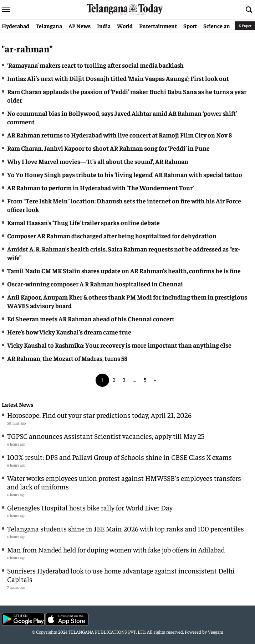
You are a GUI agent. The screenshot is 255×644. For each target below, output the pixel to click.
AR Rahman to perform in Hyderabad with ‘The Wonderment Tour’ (100, 188)
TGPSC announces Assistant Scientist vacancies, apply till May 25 (106, 436)
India (104, 26)
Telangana (49, 26)
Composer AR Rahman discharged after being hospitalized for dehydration (112, 236)
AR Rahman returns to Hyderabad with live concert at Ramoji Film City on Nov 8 (119, 135)
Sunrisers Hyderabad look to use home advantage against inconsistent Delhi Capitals (121, 575)
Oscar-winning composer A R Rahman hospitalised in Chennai (95, 284)
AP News (80, 26)
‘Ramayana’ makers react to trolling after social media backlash (95, 65)
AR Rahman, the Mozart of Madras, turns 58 (67, 358)
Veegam (216, 632)
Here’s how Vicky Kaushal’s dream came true (69, 332)
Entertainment (158, 26)
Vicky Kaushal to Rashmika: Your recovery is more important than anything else (119, 345)
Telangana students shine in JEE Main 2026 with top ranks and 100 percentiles (126, 528)
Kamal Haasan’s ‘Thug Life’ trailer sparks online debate (83, 222)
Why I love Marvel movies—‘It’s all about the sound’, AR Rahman (98, 161)
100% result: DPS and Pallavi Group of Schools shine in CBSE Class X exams (119, 457)
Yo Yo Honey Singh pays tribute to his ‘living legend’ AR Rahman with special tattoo (125, 174)
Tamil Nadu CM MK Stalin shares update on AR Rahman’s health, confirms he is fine (124, 271)
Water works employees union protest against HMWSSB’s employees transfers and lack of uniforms (124, 482)
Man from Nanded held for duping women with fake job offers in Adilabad (116, 549)
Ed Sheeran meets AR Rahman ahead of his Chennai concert (91, 319)
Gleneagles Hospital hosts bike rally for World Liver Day (90, 507)
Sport (190, 26)
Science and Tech (225, 26)
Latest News (17, 404)
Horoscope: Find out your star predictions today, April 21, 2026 (99, 415)
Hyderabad (16, 26)
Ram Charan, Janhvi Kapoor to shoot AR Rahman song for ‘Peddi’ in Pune (108, 148)
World (125, 26)
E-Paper (245, 25)
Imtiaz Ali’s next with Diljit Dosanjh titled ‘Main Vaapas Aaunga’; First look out (118, 78)
